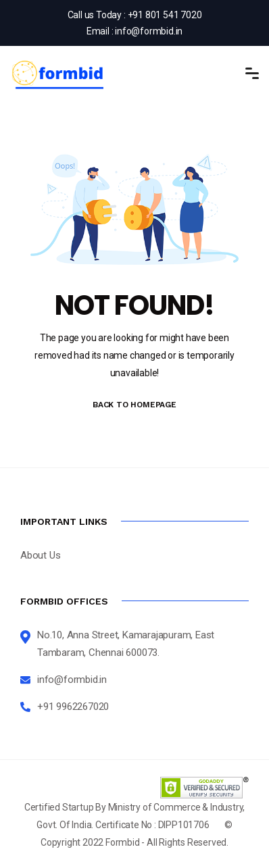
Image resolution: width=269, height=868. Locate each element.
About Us (40, 555)
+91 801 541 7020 (165, 15)
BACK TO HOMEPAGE (134, 405)
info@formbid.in (149, 31)
